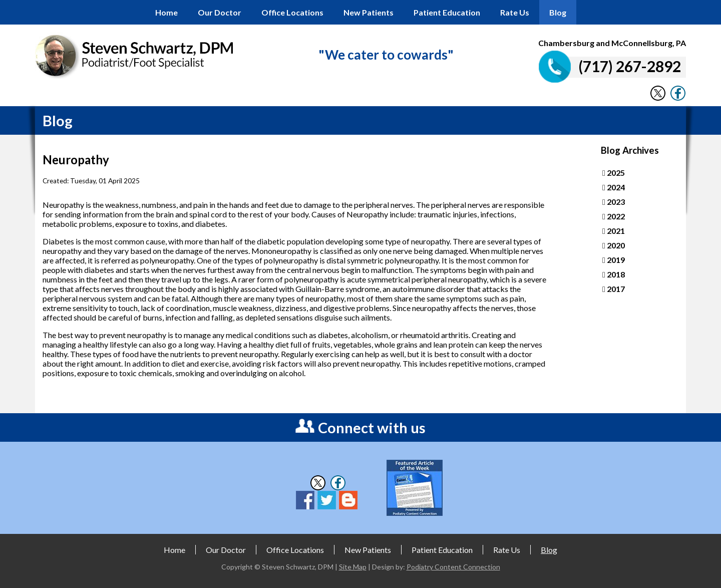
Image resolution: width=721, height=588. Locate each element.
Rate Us (515, 12)
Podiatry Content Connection (453, 567)
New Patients (369, 12)
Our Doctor (220, 12)
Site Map (353, 567)
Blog (558, 12)
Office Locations (292, 12)
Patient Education (447, 12)
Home (166, 12)
